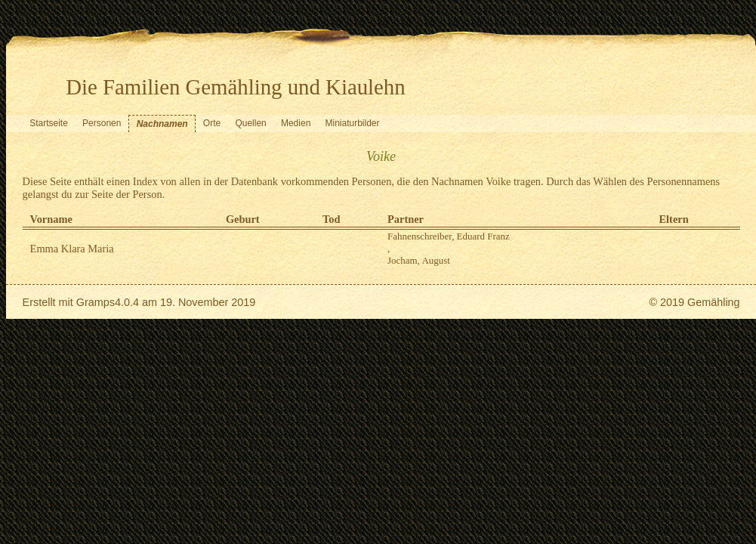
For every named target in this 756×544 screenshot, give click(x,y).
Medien (296, 123)
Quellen (250, 123)
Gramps (96, 302)
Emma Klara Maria (72, 249)
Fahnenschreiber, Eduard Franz (449, 236)
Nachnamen (162, 124)
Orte (212, 123)
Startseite (49, 123)
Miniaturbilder (353, 123)
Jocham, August (419, 260)
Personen (102, 123)
